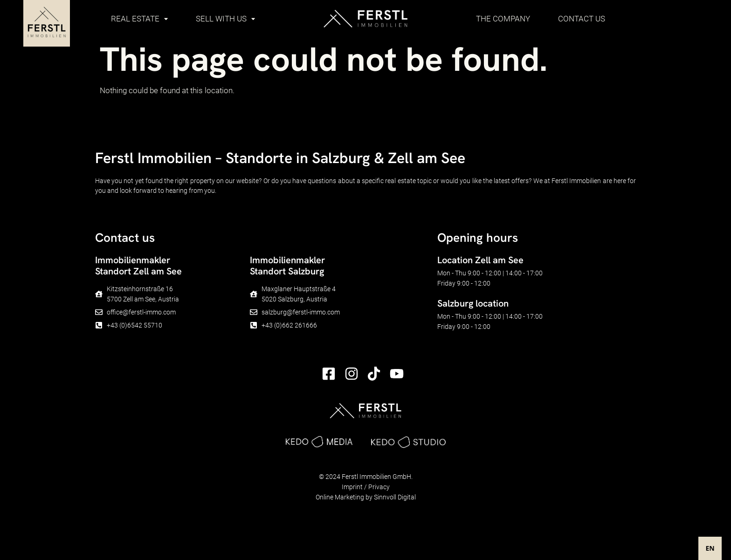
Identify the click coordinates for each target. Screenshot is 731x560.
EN (710, 548)
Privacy (379, 487)
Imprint (352, 487)
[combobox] (710, 548)
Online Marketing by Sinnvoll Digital (366, 497)
